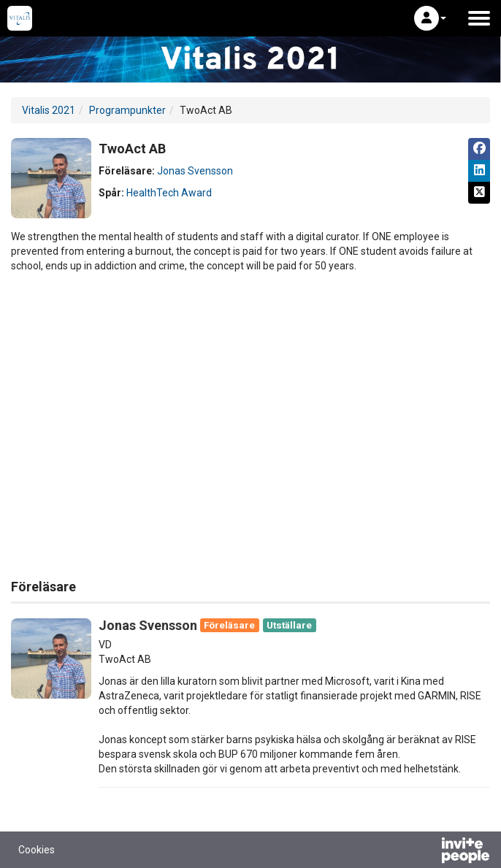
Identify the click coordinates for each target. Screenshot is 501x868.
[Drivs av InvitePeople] (427, 852)
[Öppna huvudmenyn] (479, 18)
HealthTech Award (169, 193)
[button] (430, 18)
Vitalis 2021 (49, 110)
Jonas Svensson (195, 171)
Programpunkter (127, 110)
